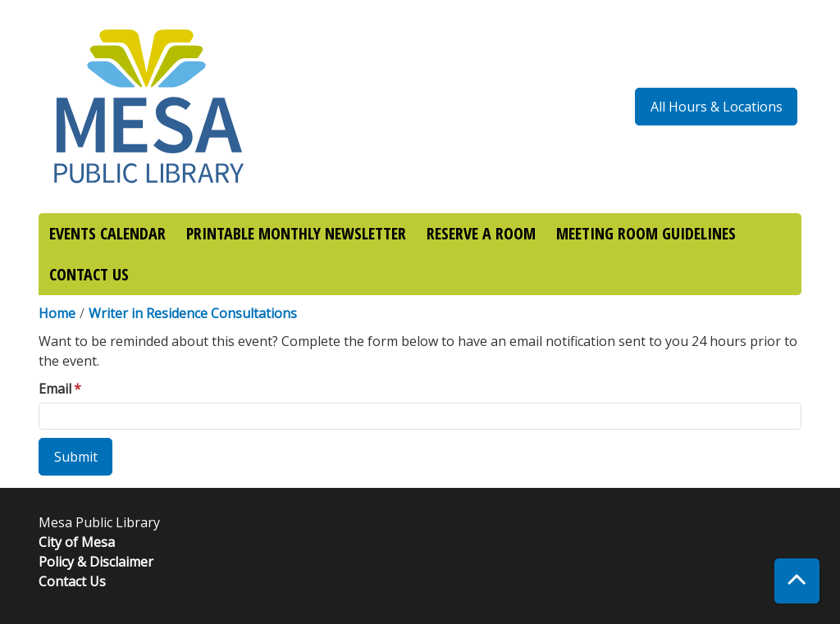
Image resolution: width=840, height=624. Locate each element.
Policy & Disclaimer (96, 562)
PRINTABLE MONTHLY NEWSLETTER (296, 233)
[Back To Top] (797, 581)
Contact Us (72, 581)
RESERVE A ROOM (481, 233)
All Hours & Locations (717, 107)
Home (57, 313)
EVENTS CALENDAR (107, 233)
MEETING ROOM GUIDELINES (646, 233)
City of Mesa (77, 542)
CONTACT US (89, 274)
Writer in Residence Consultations (193, 313)
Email (55, 389)
